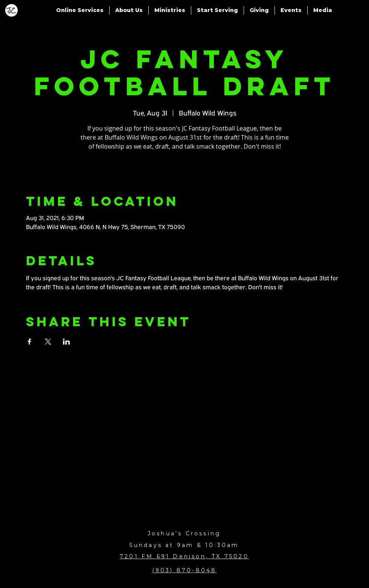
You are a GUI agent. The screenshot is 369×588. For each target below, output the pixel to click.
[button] (80, 10)
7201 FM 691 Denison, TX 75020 (184, 556)
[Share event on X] (48, 342)
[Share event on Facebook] (30, 342)
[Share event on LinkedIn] (66, 342)
